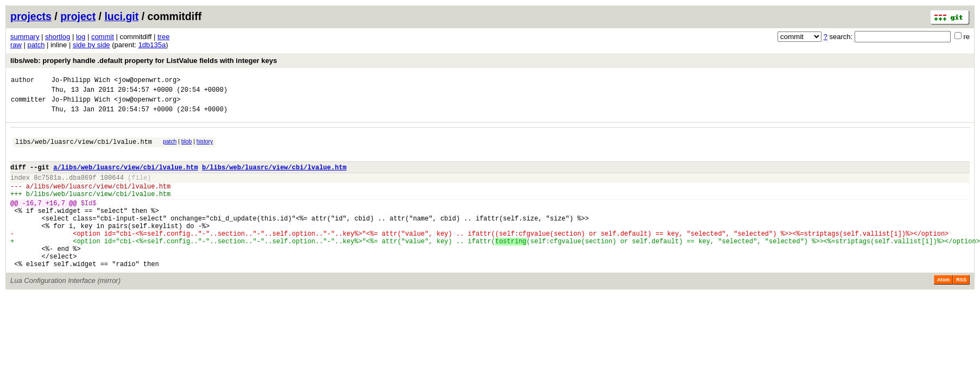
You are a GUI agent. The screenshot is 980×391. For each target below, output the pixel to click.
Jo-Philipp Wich (81, 81)
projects (31, 16)
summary (25, 37)
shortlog (58, 37)
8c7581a (47, 190)
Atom (943, 311)
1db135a (152, 45)
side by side (91, 45)
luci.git (121, 16)
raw (16, 45)
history (205, 148)
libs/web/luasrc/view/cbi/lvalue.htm (84, 150)
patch (36, 45)
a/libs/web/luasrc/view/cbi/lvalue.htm (125, 178)
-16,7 (32, 221)
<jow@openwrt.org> (147, 81)
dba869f (83, 190)
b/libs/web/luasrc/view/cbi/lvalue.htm (274, 178)
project (78, 16)
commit (103, 37)
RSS (961, 311)
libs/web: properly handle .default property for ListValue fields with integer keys (144, 61)
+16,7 (55, 221)
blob (187, 148)
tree (163, 37)
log (81, 37)
